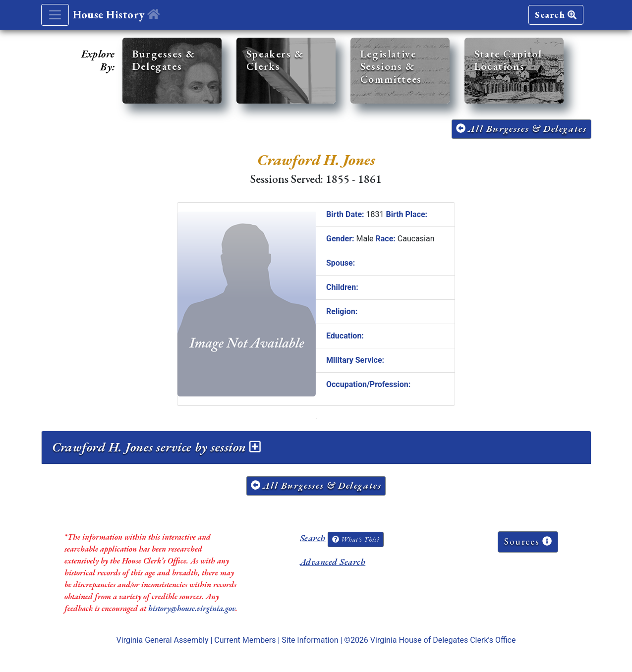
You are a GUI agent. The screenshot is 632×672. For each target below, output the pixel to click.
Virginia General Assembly (163, 640)
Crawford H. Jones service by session (157, 447)
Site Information (310, 640)
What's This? (355, 539)
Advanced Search (333, 562)
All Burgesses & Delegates (521, 129)
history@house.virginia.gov (192, 608)
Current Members (245, 640)
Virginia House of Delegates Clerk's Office (443, 640)
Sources (528, 541)
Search (556, 15)
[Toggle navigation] (55, 15)
